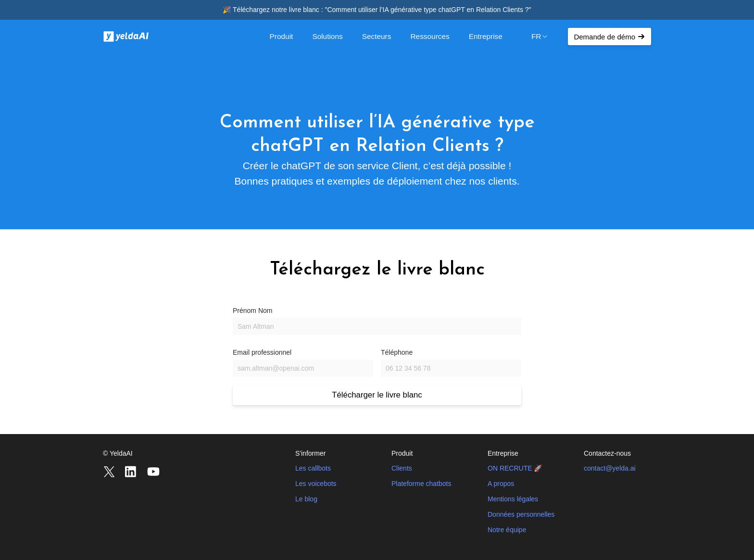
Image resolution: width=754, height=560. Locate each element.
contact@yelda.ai (610, 468)
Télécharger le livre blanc (377, 395)
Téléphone (397, 352)
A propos (501, 484)
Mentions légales (513, 499)
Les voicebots (316, 484)
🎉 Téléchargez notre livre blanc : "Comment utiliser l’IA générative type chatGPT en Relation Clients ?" (377, 10)
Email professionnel (262, 352)
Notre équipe (507, 530)
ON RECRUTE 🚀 (515, 468)
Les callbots (313, 468)
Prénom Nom (252, 311)
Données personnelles (521, 514)
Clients (402, 468)
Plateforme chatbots (421, 484)
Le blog (306, 499)
